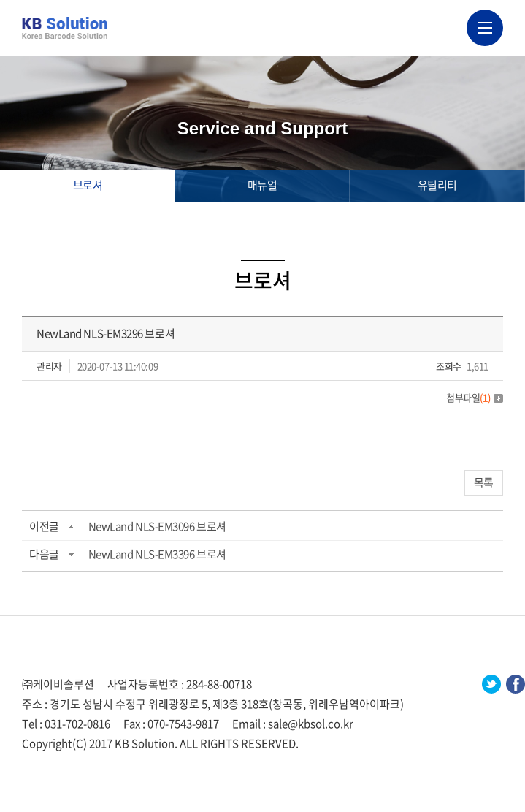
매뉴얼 (262, 185)
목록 (484, 482)
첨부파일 (475, 397)
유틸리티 (437, 185)
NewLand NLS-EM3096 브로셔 (157, 526)
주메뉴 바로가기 (0, 0)
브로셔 (88, 185)
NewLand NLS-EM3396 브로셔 (157, 554)
